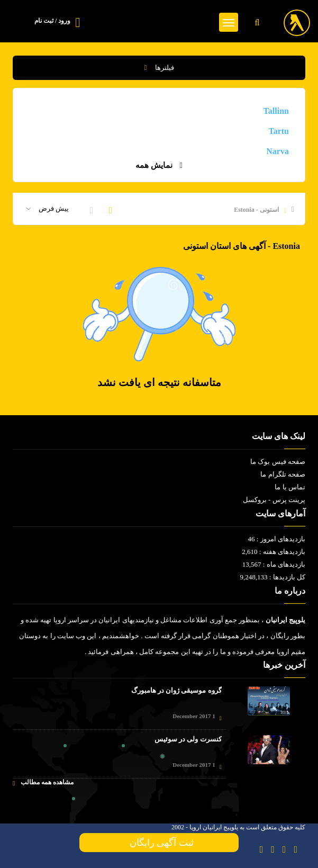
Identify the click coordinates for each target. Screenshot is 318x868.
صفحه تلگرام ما (283, 474)
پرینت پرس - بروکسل (274, 500)
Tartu (279, 131)
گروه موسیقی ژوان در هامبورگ (176, 690)
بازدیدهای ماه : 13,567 (274, 564)
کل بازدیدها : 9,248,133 (273, 577)
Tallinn (276, 111)
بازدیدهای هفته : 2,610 (274, 552)
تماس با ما (290, 487)
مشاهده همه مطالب (43, 782)
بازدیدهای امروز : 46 (277, 539)
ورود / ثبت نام (52, 21)
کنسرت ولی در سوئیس (188, 739)
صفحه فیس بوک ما (278, 462)
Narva (278, 151)
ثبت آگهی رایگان (159, 843)
